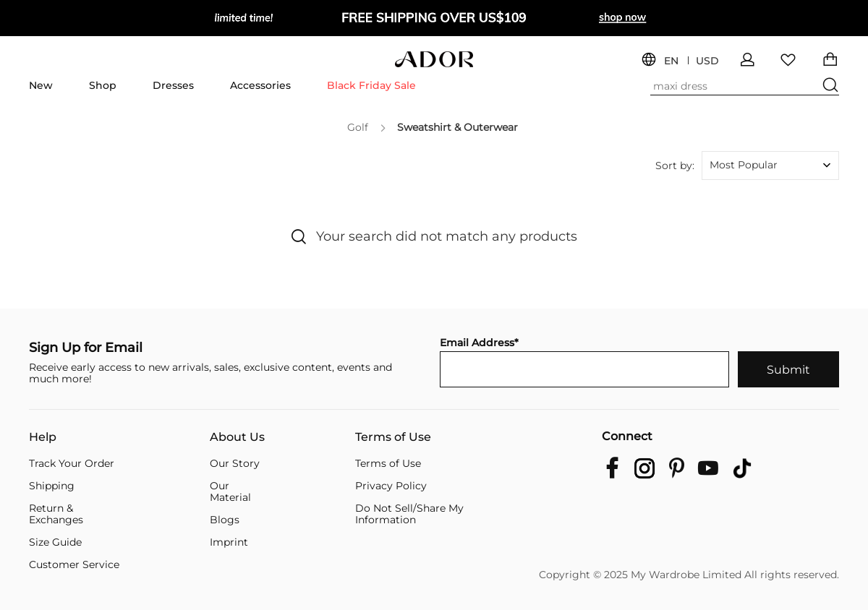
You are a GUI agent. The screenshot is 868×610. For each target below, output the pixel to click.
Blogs (225, 520)
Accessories (260, 85)
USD (707, 61)
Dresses (173, 85)
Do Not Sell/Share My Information (409, 514)
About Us (237, 437)
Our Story (235, 463)
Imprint (229, 542)
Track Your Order (72, 463)
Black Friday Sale (371, 85)
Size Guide (55, 542)
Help (43, 437)
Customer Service (74, 564)
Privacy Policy (391, 486)
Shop (103, 85)
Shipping (52, 486)
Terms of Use (393, 437)
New (41, 85)
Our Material (230, 491)
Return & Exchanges (56, 514)
